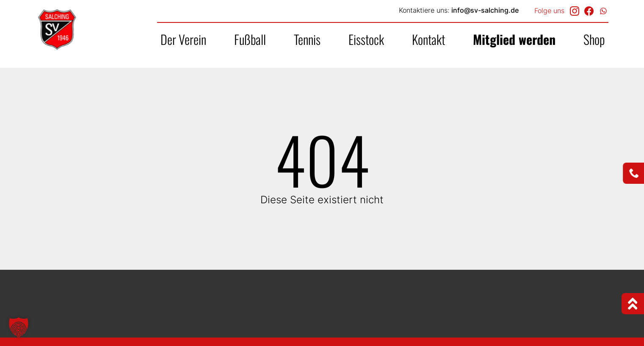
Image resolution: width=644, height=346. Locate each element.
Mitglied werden (514, 39)
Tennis (307, 39)
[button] (19, 327)
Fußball (250, 39)
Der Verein (183, 39)
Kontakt (428, 39)
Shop (594, 39)
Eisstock (366, 39)
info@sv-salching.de (485, 10)
